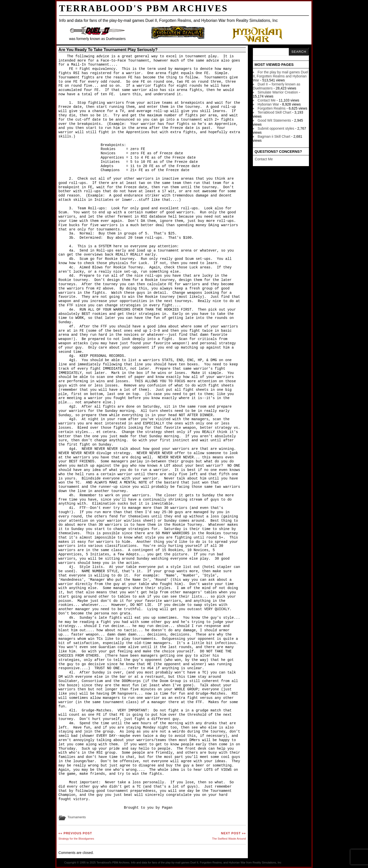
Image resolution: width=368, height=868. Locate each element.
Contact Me (267, 100)
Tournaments (77, 817)
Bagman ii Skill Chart (274, 136)
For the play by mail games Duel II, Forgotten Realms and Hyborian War (281, 76)
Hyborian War (268, 104)
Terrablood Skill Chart (274, 112)
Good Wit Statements (274, 120)
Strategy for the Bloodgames (76, 836)
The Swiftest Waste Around (229, 836)
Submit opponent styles (276, 128)
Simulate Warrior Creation (278, 92)
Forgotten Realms (272, 108)
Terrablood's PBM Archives (144, 8)
